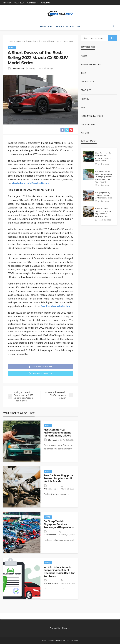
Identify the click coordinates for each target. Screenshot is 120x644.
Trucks (60, 26)
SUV (78, 26)
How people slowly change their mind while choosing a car (104, 195)
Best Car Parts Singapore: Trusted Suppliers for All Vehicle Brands (59, 479)
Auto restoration (91, 64)
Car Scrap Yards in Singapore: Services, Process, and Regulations (59, 524)
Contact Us (32, 3)
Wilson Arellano (51, 489)
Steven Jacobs (50, 535)
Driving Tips (88, 82)
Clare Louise (53, 440)
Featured (86, 90)
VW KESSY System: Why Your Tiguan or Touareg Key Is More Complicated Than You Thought (104, 177)
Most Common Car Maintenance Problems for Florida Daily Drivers (57, 433)
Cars (51, 26)
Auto (43, 26)
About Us (45, 3)
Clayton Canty (18, 68)
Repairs (70, 26)
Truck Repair (88, 125)
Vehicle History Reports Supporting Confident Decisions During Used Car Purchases (59, 572)
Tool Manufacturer (92, 116)
